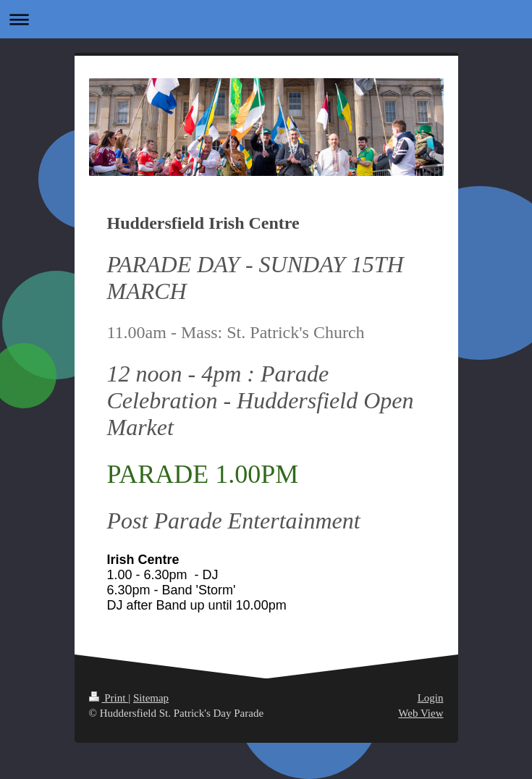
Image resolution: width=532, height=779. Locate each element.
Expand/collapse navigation (266, 19)
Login (431, 698)
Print (109, 698)
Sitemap (151, 698)
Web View (421, 713)
